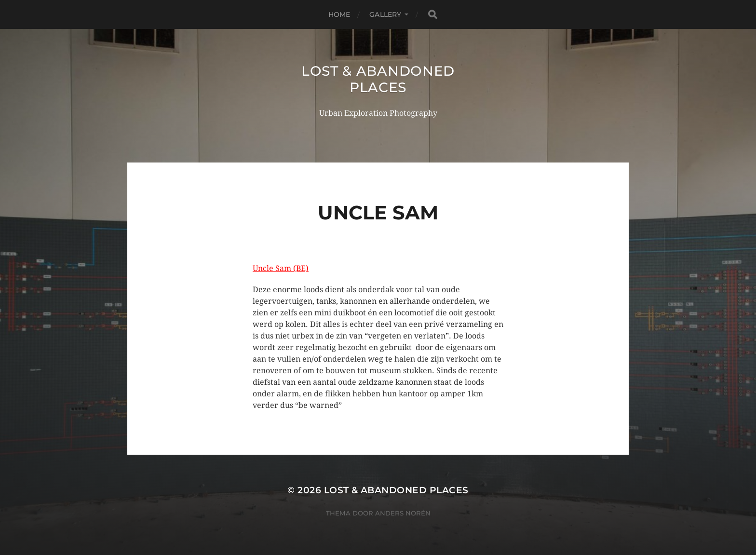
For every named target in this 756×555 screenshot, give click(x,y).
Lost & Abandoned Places (378, 79)
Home (339, 14)
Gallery (385, 14)
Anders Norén (403, 513)
